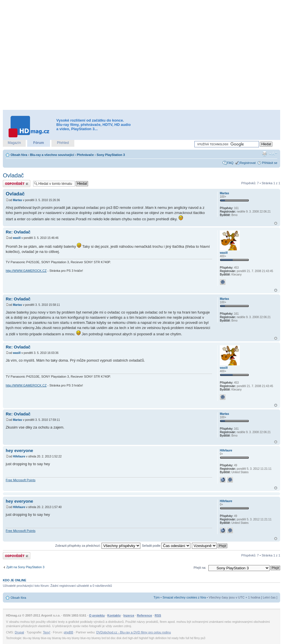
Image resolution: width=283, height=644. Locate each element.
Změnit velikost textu (273, 154)
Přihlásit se (270, 163)
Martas (17, 200)
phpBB (68, 632)
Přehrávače (85, 155)
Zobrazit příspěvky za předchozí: (98, 546)
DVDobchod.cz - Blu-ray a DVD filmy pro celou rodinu (134, 632)
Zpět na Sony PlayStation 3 (25, 567)
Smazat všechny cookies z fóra (184, 597)
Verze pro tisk (264, 154)
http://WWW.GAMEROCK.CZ (26, 271)
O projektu (97, 615)
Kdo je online (15, 580)
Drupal (19, 632)
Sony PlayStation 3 (111, 155)
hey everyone (19, 450)
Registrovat (248, 163)
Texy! (47, 632)
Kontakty (114, 615)
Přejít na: (200, 568)
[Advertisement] (60, 55)
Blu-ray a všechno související (52, 155)
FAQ (230, 163)
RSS (158, 615)
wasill (17, 238)
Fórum (38, 143)
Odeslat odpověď (17, 184)
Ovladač (13, 175)
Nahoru (276, 223)
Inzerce (129, 615)
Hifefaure (19, 456)
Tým (157, 597)
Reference (145, 615)
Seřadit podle (166, 546)
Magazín (14, 143)
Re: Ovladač (18, 232)
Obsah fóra (19, 155)
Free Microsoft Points (21, 480)
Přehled (63, 143)
